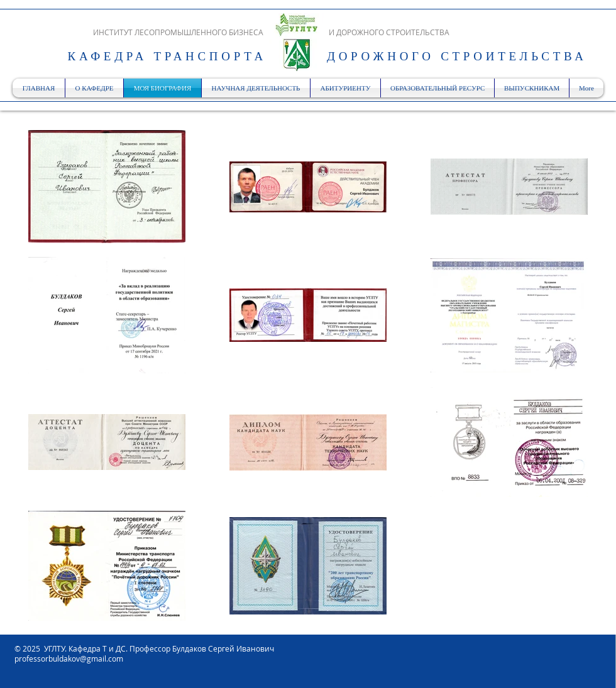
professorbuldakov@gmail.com (69, 658)
